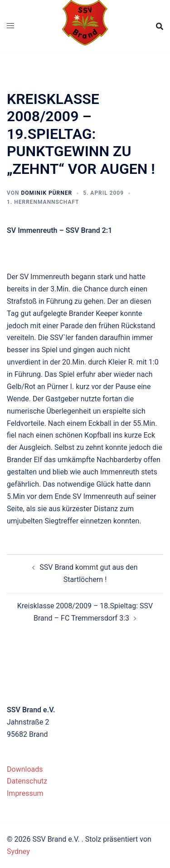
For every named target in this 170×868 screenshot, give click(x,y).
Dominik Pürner (46, 193)
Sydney (18, 851)
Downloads (25, 769)
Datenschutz (27, 781)
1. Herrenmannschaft (43, 202)
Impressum (25, 793)
